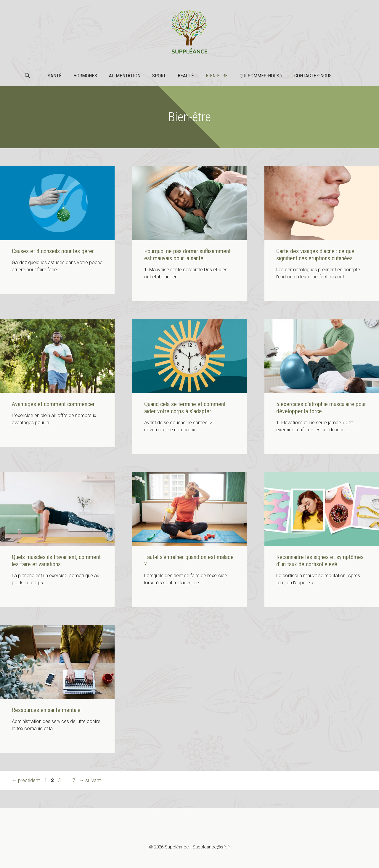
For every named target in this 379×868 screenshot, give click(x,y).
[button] (27, 76)
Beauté (186, 76)
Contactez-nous (313, 76)
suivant (90, 780)
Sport (159, 76)
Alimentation (125, 76)
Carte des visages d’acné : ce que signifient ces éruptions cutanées (315, 255)
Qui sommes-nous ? (261, 76)
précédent (26, 780)
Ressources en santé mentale (46, 710)
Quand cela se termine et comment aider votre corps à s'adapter (185, 408)
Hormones (85, 76)
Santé (55, 76)
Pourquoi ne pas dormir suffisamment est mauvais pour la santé (187, 255)
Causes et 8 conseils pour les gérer (53, 251)
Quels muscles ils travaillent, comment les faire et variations (56, 561)
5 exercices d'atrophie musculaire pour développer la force (321, 408)
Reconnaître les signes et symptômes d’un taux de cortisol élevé (320, 561)
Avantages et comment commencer (53, 404)
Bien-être (217, 76)
